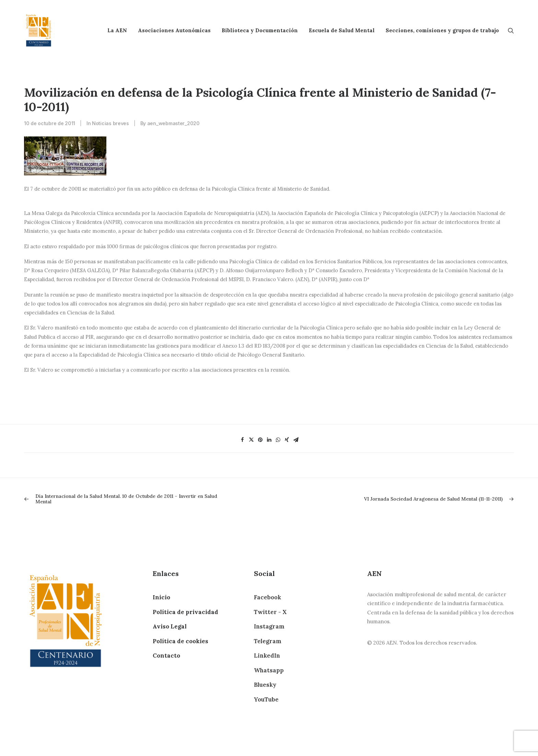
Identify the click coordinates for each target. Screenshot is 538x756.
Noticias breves (110, 123)
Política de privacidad (185, 612)
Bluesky (265, 685)
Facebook (267, 597)
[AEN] (39, 30)
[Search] (511, 30)
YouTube (266, 699)
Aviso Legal (170, 626)
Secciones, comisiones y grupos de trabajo (442, 30)
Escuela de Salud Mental (342, 30)
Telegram (268, 641)
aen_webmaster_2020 (173, 123)
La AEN (117, 30)
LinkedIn (267, 656)
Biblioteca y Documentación (260, 30)
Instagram (269, 626)
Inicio (161, 597)
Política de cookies (180, 641)
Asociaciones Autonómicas (174, 30)
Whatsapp (269, 670)
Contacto (166, 656)
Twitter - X (270, 612)
